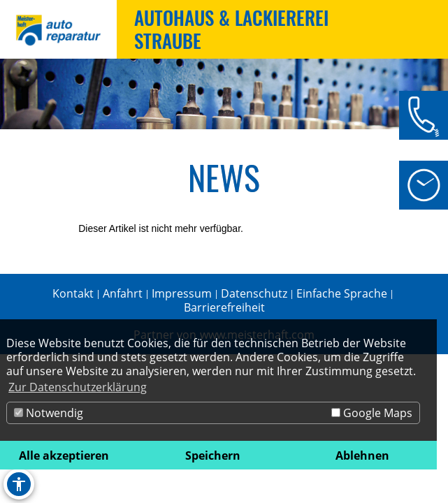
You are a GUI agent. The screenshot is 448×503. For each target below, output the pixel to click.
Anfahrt (123, 293)
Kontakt (73, 293)
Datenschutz (254, 293)
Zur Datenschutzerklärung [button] (78, 387)
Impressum (182, 293)
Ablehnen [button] (362, 455)
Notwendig (49, 413)
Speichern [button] (213, 455)
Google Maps (372, 413)
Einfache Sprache (342, 293)
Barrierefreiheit (224, 307)
